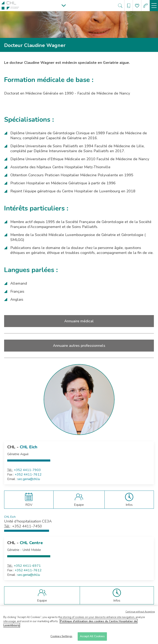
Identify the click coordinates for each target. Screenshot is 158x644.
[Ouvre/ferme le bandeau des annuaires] (129, 6)
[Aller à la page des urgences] (146, 6)
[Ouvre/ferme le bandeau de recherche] (120, 6)
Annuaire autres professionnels (79, 346)
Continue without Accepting (140, 613)
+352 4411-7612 (28, 475)
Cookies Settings (61, 638)
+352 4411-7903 (27, 470)
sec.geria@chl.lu (29, 479)
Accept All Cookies (92, 638)
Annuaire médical (79, 321)
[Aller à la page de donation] (137, 6)
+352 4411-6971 (27, 566)
